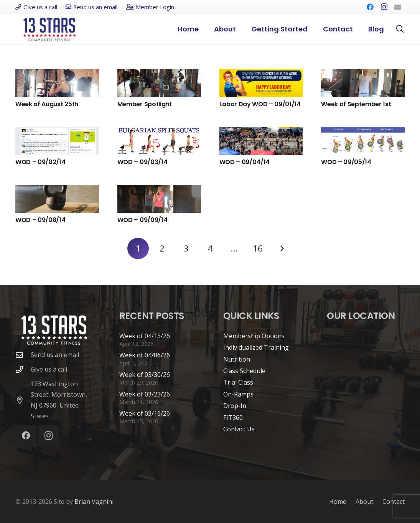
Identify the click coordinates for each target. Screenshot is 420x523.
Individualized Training (256, 347)
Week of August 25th (47, 104)
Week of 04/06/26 (145, 355)
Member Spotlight (145, 104)
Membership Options (254, 336)
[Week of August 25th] (57, 83)
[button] (400, 29)
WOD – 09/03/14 (142, 162)
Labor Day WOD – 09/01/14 (260, 104)
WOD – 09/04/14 (245, 162)
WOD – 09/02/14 (40, 162)
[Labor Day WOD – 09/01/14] (261, 83)
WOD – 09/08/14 (40, 220)
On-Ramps (238, 394)
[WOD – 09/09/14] (159, 199)
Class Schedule (244, 371)
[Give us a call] (23, 369)
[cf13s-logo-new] (49, 29)
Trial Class (238, 382)
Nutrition (237, 359)
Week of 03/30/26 (145, 375)
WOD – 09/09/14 (142, 220)
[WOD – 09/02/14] (57, 141)
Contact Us (239, 429)
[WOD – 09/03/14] (159, 141)
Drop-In (235, 406)
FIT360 (233, 418)
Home (338, 502)
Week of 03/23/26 (145, 394)
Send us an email (55, 355)
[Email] (398, 7)
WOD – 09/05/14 (346, 162)
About (364, 502)
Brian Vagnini (94, 502)
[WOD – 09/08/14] (57, 199)
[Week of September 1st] (363, 83)
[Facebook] (370, 7)
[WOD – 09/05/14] (363, 141)
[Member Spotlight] (159, 83)
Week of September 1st (356, 104)
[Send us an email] (23, 355)
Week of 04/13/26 (145, 336)
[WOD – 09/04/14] (261, 141)
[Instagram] (384, 7)
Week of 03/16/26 (145, 413)
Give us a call (49, 369)
